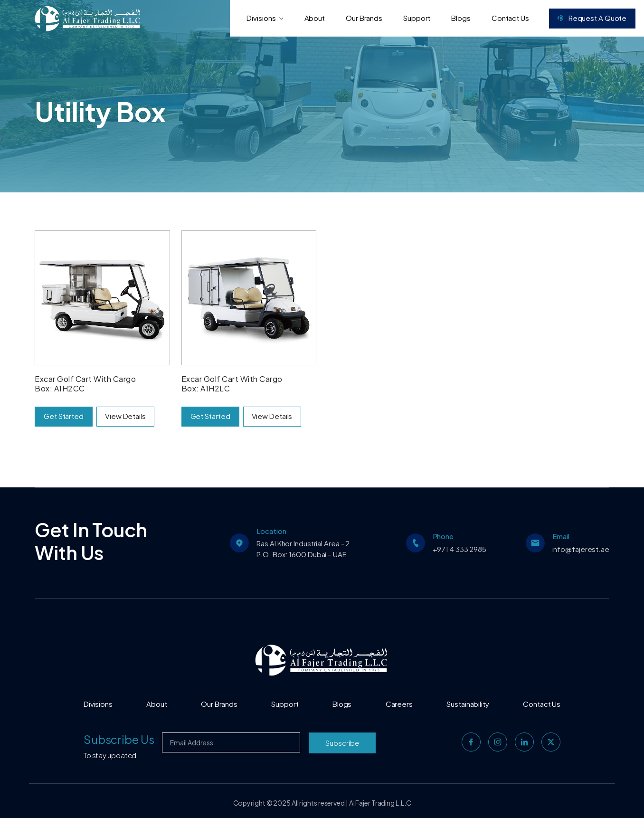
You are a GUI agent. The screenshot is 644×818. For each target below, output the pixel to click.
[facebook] (471, 742)
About (315, 18)
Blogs (461, 18)
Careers (399, 704)
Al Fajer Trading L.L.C (380, 803)
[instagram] (498, 742)
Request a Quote (592, 18)
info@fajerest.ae (581, 549)
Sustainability (468, 704)
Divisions (265, 18)
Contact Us (510, 18)
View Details (125, 416)
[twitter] (551, 742)
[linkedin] (524, 742)
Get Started (64, 416)
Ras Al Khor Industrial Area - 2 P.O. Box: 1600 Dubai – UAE (303, 549)
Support (417, 18)
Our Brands (364, 18)
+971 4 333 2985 (460, 549)
